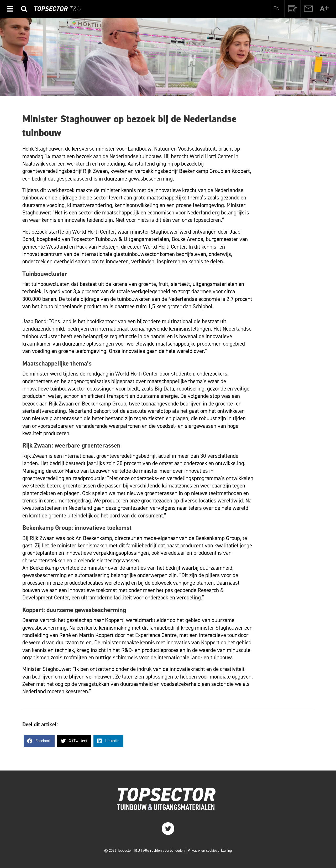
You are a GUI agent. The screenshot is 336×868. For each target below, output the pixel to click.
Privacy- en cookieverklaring (210, 851)
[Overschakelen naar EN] (276, 8)
